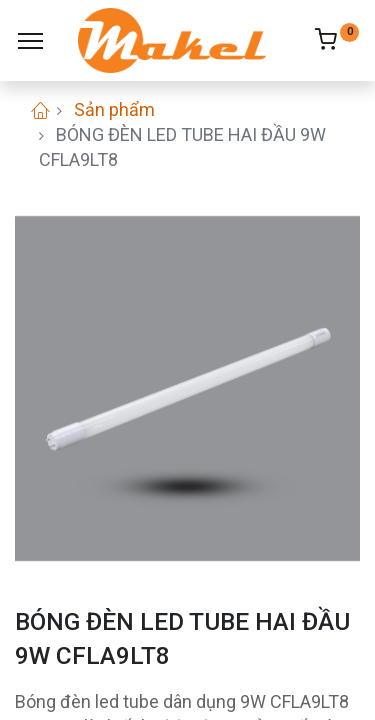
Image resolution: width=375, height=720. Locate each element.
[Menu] (30, 41)
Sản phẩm (114, 109)
